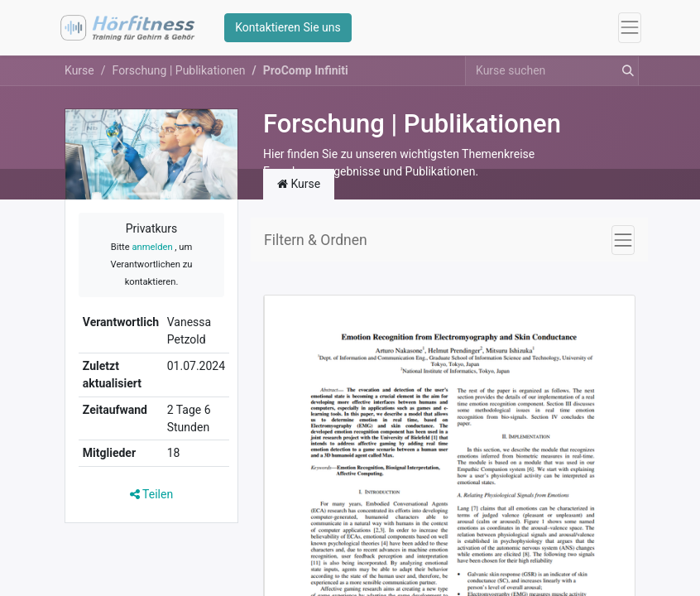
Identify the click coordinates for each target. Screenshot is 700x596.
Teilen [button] (151, 494)
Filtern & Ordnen (316, 240)
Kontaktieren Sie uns (288, 27)
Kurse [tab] (299, 184)
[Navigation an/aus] (623, 240)
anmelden (152, 247)
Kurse (79, 70)
